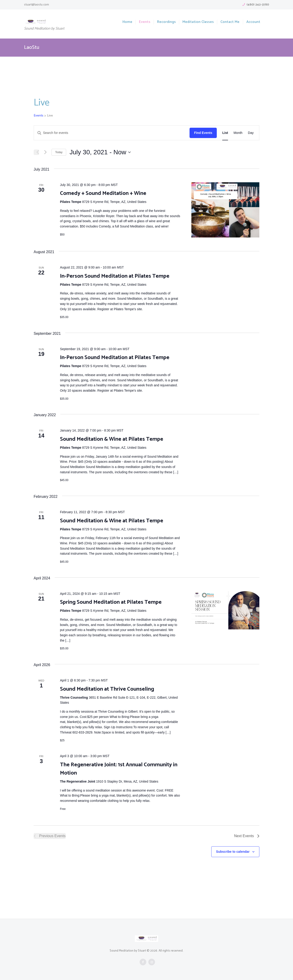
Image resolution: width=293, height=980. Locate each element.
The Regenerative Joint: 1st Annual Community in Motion (119, 769)
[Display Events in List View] (225, 133)
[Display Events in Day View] (251, 133)
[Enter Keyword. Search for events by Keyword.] (112, 133)
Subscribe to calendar (233, 852)
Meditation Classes (198, 22)
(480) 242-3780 (258, 5)
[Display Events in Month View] (238, 133)
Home (127, 22)
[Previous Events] (36, 152)
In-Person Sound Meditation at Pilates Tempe (115, 276)
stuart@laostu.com (37, 5)
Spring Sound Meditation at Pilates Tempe (111, 602)
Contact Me (230, 22)
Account (253, 22)
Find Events (203, 133)
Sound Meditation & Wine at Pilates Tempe (112, 439)
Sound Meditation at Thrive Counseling (107, 689)
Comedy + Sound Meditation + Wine (103, 193)
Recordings (166, 22)
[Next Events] (45, 152)
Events (145, 22)
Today (59, 152)
